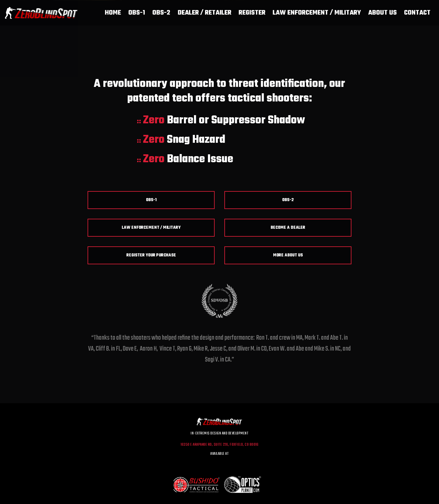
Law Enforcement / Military (317, 13)
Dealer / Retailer (204, 13)
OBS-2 (161, 13)
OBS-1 (137, 13)
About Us (382, 13)
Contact (417, 13)
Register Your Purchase (151, 255)
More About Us (288, 255)
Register (252, 13)
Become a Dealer (288, 228)
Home (113, 13)
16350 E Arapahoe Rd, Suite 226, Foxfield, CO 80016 (219, 445)
